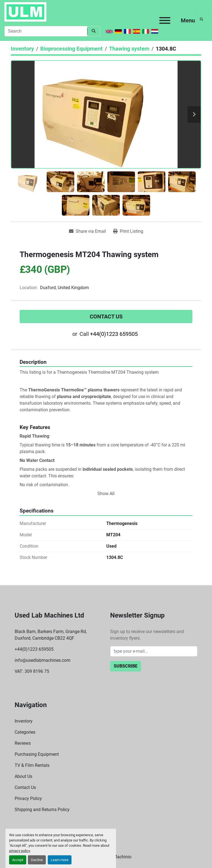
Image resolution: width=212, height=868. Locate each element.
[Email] (154, 651)
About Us (23, 776)
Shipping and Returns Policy (42, 810)
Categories (25, 732)
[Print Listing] (128, 231)
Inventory (24, 721)
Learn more (60, 860)
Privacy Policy (28, 798)
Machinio (122, 857)
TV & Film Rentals (32, 765)
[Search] (46, 31)
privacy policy (19, 851)
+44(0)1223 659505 (114, 334)
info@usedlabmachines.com (43, 660)
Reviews (23, 743)
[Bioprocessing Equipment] (71, 49)
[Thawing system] (129, 49)
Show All (106, 494)
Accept (18, 860)
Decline (37, 860)
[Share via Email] (88, 231)
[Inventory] (22, 49)
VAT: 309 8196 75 (32, 671)
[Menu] (165, 20)
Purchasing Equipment (37, 754)
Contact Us (106, 317)
